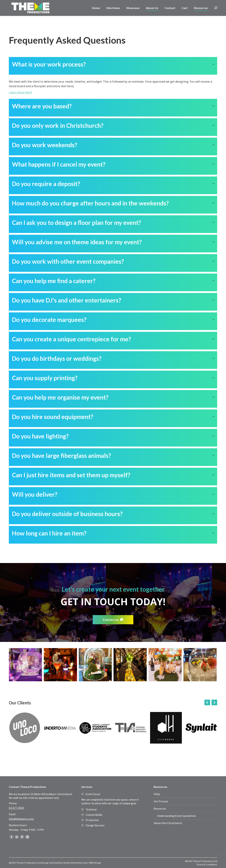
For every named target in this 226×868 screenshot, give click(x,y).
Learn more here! (20, 92)
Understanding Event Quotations (177, 816)
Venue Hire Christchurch (168, 823)
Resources (160, 809)
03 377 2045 (20, 3)
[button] (207, 702)
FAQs (157, 794)
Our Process (161, 801)
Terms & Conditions (207, 864)
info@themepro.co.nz (21, 819)
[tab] (113, 66)
